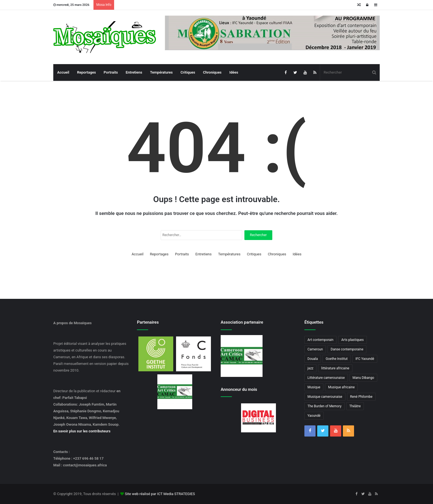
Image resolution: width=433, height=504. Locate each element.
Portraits (111, 72)
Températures (161, 72)
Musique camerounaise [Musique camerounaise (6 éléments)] (325, 397)
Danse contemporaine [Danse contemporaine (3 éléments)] (347, 349)
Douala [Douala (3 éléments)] (313, 359)
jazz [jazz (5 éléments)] (310, 368)
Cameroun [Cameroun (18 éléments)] (315, 349)
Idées (234, 72)
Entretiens (134, 72)
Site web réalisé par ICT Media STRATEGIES (160, 494)
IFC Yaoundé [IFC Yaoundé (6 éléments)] (365, 359)
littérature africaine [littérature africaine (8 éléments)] (335, 368)
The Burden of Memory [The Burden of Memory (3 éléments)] (324, 406)
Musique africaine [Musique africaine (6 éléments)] (341, 387)
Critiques (188, 72)
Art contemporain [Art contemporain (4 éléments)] (320, 340)
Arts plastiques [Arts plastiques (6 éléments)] (353, 340)
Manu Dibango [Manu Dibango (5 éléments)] (364, 378)
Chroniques (212, 72)
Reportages (86, 72)
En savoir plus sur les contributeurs (82, 431)
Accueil (63, 72)
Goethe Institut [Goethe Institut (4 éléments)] (337, 359)
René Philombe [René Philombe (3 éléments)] (361, 397)
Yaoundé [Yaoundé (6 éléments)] (314, 416)
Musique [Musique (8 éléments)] (314, 387)
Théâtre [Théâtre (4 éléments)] (355, 406)
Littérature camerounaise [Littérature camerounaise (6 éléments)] (326, 378)
